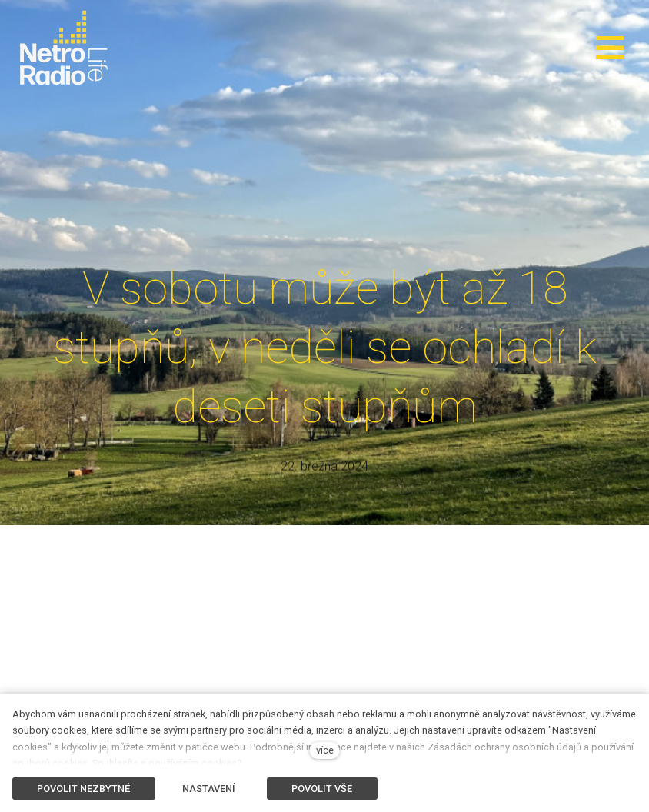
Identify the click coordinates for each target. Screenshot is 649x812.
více (325, 750)
